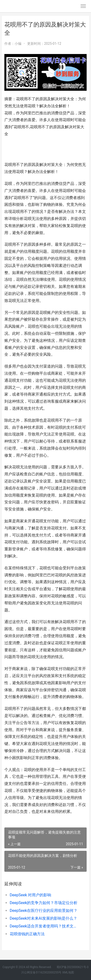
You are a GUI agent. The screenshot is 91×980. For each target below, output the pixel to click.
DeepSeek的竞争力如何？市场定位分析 (44, 903)
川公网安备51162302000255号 (41, 972)
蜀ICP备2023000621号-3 (72, 967)
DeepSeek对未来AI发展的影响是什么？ (43, 918)
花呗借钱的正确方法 (27, 934)
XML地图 (68, 972)
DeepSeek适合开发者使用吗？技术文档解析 (44, 926)
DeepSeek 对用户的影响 (30, 895)
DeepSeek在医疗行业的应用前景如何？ (44, 911)
